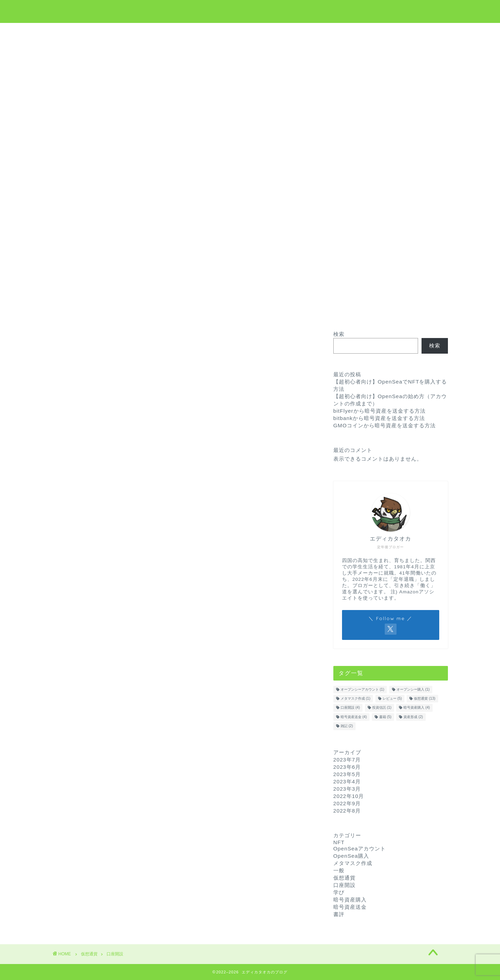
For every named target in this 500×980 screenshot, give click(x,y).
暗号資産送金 (350, 907)
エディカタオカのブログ (250, 11)
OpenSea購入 (351, 856)
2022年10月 (349, 796)
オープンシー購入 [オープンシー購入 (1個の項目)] (413, 689)
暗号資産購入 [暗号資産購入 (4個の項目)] (417, 708)
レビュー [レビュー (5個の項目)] (392, 698)
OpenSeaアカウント (360, 849)
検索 (339, 334)
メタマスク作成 (353, 863)
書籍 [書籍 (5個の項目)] (385, 717)
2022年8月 (347, 811)
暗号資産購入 (350, 900)
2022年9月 (347, 803)
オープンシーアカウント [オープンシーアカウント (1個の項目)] (362, 689)
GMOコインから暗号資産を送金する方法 (385, 425)
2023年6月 (347, 767)
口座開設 (344, 885)
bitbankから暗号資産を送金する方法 (379, 418)
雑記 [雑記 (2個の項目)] (347, 726)
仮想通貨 (216, 31)
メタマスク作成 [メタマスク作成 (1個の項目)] (356, 698)
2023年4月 (347, 781)
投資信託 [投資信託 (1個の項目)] (382, 708)
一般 (339, 870)
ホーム (181, 31)
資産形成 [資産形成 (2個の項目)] (413, 717)
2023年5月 (347, 774)
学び (248, 31)
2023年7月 (347, 760)
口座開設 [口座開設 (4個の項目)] (350, 708)
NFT (275, 31)
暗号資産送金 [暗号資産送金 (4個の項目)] (354, 717)
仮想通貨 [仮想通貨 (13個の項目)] (424, 698)
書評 (339, 914)
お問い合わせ (312, 31)
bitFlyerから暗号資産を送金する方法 (380, 411)
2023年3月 (347, 789)
